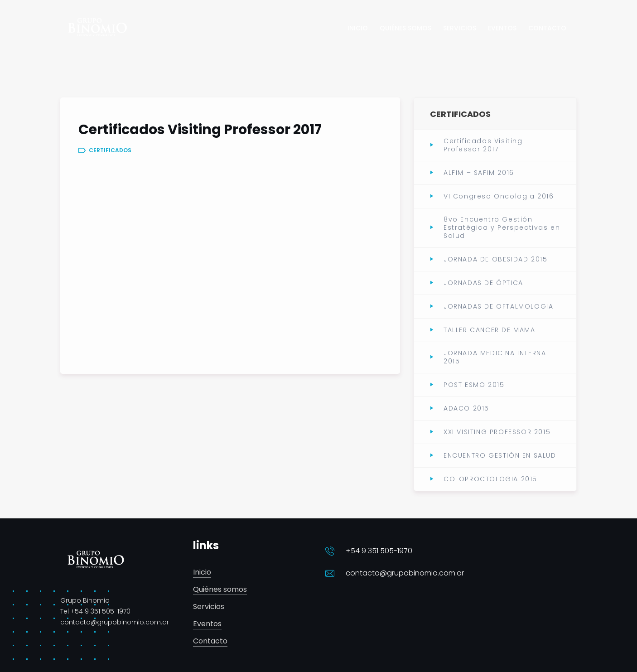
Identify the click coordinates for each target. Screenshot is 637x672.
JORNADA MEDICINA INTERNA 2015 (495, 357)
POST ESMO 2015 (474, 385)
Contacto (210, 641)
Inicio (202, 573)
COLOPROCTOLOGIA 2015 (490, 479)
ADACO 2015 (466, 408)
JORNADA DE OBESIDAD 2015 (495, 259)
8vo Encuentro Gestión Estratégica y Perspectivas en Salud (502, 228)
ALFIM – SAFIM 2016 (479, 173)
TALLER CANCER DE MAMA (490, 330)
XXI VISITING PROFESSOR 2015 (497, 432)
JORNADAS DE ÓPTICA (483, 283)
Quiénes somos (220, 590)
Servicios (209, 607)
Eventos (207, 624)
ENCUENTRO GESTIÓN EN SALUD (500, 455)
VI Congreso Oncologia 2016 (499, 196)
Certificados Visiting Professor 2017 (483, 145)
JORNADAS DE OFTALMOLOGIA (498, 306)
